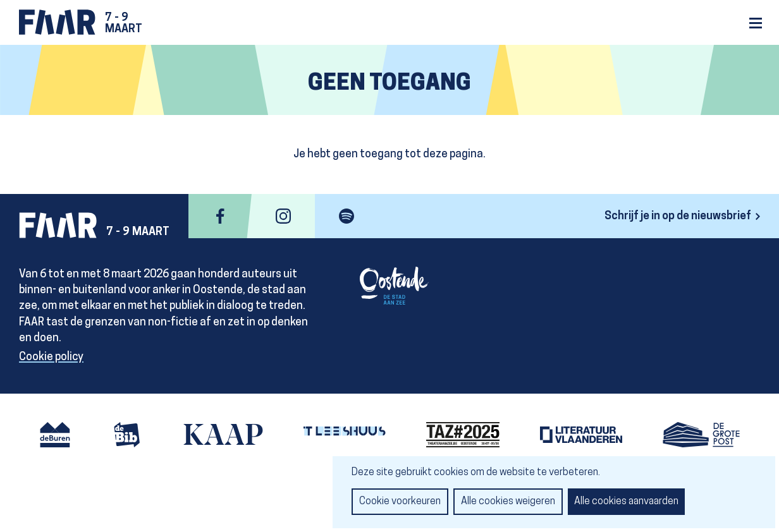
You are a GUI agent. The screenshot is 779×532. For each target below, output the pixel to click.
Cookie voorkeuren (400, 502)
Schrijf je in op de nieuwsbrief (678, 216)
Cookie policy (51, 357)
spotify (347, 216)
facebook (220, 216)
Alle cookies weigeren (508, 502)
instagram (283, 216)
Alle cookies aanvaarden (626, 502)
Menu (756, 23)
